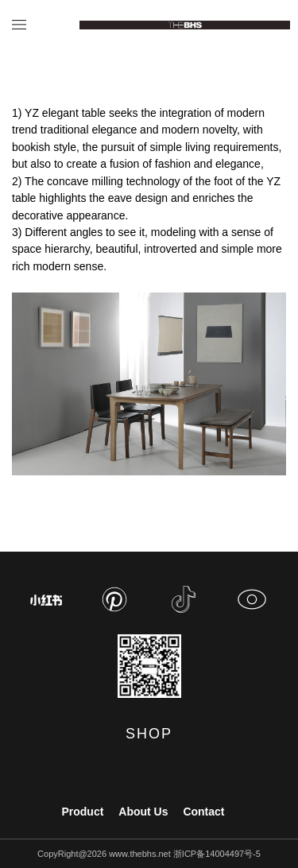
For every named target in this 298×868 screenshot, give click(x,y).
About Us (143, 812)
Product (82, 812)
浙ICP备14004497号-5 (217, 854)
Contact (203, 812)
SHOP (149, 734)
